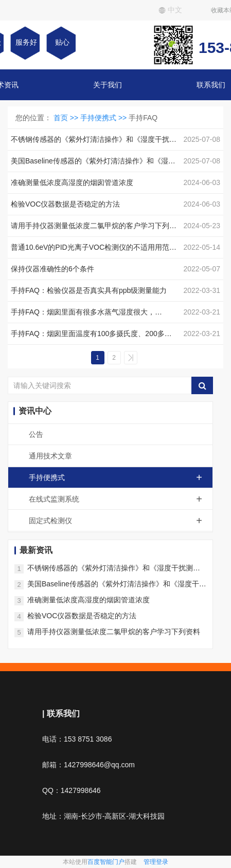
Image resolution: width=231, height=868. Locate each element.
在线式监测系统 (121, 499)
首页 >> (67, 118)
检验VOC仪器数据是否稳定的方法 (82, 616)
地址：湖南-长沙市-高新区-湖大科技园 (103, 816)
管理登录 (156, 862)
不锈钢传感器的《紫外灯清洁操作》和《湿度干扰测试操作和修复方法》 (114, 569)
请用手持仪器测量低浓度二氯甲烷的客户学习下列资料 (114, 632)
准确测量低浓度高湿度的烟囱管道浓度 (88, 600)
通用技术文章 (50, 456)
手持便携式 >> (104, 118)
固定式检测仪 (121, 521)
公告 (36, 434)
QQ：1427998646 (72, 790)
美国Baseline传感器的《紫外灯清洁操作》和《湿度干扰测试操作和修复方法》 (117, 585)
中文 (170, 10)
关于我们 (108, 85)
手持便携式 (121, 477)
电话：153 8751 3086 (77, 739)
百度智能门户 (106, 862)
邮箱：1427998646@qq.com (88, 765)
